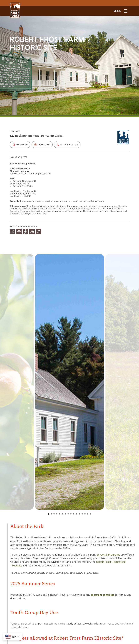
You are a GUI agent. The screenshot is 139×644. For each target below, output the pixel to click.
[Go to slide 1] (48, 514)
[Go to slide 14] (85, 514)
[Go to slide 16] (91, 514)
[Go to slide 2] (51, 514)
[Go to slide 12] (79, 514)
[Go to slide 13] (82, 514)
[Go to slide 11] (77, 514)
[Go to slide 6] (62, 514)
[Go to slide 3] (54, 514)
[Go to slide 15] (88, 514)
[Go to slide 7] (65, 514)
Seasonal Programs (108, 555)
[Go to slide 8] (68, 514)
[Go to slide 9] (71, 514)
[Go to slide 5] (60, 514)
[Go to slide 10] (74, 514)
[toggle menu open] (120, 11)
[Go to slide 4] (57, 514)
